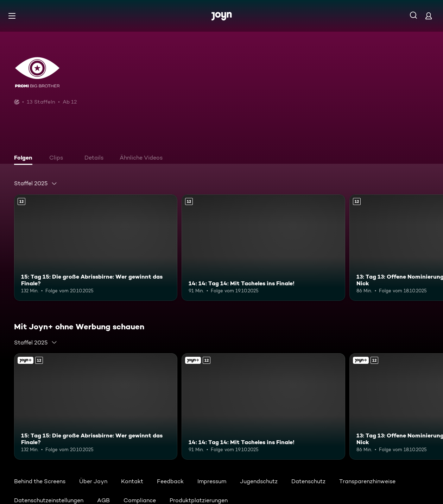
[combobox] (36, 183)
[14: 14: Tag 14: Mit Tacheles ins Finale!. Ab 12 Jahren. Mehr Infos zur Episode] (263, 248)
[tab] (25, 158)
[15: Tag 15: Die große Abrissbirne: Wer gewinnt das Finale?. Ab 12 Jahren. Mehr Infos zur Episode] (96, 248)
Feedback (170, 481)
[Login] (429, 16)
